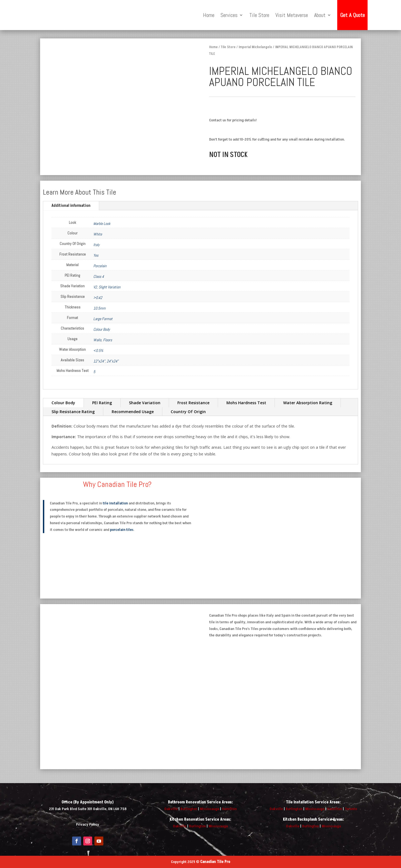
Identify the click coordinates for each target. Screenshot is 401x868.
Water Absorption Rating (308, 403)
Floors (107, 340)
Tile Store (259, 15)
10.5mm (99, 308)
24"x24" (113, 361)
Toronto (351, 809)
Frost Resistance (193, 403)
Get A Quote (352, 15)
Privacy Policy (88, 824)
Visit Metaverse (292, 15)
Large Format (103, 319)
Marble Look (102, 224)
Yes (96, 255)
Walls (97, 340)
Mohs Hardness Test (246, 403)
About (320, 15)
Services (229, 15)
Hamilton (229, 809)
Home (209, 15)
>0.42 (98, 298)
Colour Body (102, 329)
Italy (96, 245)
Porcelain (100, 266)
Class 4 (99, 276)
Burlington (189, 809)
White (98, 234)
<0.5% (98, 350)
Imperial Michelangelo (255, 47)
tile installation (115, 503)
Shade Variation (145, 403)
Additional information (71, 206)
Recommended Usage (133, 412)
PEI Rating (102, 403)
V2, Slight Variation (107, 287)
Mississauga (210, 809)
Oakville (171, 809)
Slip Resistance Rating (73, 412)
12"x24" (99, 361)
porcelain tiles (122, 530)
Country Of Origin (188, 412)
